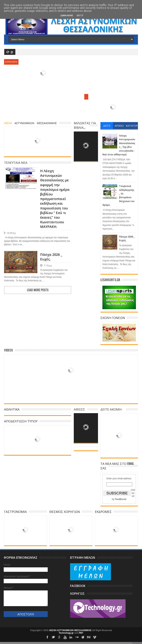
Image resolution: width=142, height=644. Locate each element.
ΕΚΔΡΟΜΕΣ (103, 511)
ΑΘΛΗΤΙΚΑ (12, 409)
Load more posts (38, 290)
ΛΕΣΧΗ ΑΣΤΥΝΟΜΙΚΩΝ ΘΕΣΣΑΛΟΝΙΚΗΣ (71, 630)
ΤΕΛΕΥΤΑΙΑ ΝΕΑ (16, 162)
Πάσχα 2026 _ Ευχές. (51, 257)
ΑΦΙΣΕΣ (79, 409)
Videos (9, 350)
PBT (81, 633)
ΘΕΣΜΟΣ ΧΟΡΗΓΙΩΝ (65, 511)
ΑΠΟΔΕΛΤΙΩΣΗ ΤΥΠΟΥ (21, 421)
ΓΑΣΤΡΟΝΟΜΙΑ (15, 511)
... (86, 97)
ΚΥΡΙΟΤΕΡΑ (11, 62)
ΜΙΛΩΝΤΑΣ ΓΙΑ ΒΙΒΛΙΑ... (85, 125)
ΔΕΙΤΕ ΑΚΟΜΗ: (111, 409)
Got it (80, 16)
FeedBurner (121, 499)
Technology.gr (67, 633)
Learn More (67, 16)
